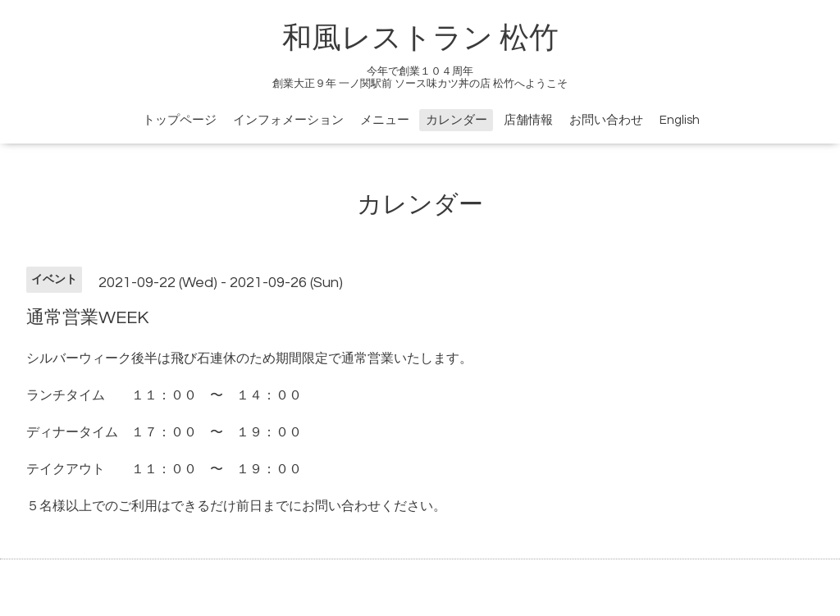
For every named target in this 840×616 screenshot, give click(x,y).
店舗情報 (528, 120)
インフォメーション (288, 120)
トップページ (180, 120)
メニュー (385, 120)
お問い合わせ (606, 120)
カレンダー (457, 120)
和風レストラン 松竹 (420, 39)
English (680, 120)
